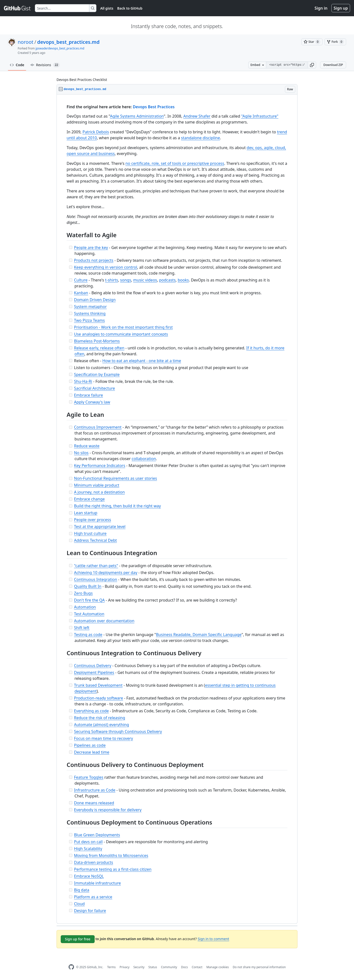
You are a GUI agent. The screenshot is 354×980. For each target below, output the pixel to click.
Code (17, 65)
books (183, 280)
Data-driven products (94, 862)
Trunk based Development (98, 685)
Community (169, 967)
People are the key (91, 248)
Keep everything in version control (106, 267)
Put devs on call (88, 842)
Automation (85, 607)
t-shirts (111, 280)
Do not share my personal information (259, 967)
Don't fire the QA (89, 600)
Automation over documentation (104, 621)
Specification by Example (97, 374)
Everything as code (91, 711)
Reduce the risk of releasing (100, 718)
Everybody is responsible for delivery (108, 810)
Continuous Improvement (98, 427)
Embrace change (89, 499)
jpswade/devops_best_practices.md (60, 48)
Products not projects (94, 260)
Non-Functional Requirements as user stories (116, 478)
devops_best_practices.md (68, 42)
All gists (107, 8)
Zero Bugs (83, 593)
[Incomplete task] (71, 247)
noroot (26, 42)
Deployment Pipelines (94, 672)
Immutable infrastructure (97, 883)
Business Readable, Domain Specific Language (199, 635)
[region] (177, 509)
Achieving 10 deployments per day (106, 573)
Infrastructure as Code (95, 790)
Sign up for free (78, 939)
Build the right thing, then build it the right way (118, 506)
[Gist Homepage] (17, 8)
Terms (111, 967)
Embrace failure (88, 395)
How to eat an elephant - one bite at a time (142, 361)
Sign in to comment (213, 939)
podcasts (167, 280)
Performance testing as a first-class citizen (113, 869)
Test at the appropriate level (100, 527)
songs (126, 280)
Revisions (45, 65)
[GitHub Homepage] (71, 967)
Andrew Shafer (197, 116)
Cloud (79, 904)
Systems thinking (90, 313)
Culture (81, 280)
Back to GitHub (130, 8)
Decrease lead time (92, 752)
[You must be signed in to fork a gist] (335, 42)
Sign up (341, 8)
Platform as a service (93, 897)
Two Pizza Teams (89, 320)
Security (139, 967)
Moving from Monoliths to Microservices (111, 856)
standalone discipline (200, 138)
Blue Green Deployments (97, 835)
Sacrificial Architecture (95, 388)
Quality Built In (88, 586)
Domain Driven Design (95, 300)
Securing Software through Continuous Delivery (118, 731)
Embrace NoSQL (89, 876)
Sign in (321, 8)
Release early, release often (99, 348)
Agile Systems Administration (137, 116)
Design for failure (90, 911)
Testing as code (88, 635)
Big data (82, 890)
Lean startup (86, 513)
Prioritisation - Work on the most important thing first (123, 327)
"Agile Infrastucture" (260, 116)
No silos (81, 453)
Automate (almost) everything (102, 725)
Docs (184, 967)
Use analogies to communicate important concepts (121, 334)
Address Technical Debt (95, 540)
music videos (145, 280)
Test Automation (89, 614)
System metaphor (90, 307)
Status (153, 967)
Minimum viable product (97, 485)
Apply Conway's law (92, 402)
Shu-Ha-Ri (83, 381)
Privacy (125, 967)
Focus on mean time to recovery (103, 738)
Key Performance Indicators (100, 466)
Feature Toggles (89, 777)
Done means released (94, 803)
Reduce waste (87, 446)
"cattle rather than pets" (96, 566)
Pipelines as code (90, 745)
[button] (312, 65)
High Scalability (88, 849)
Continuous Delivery (93, 666)
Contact (197, 967)
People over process (93, 520)
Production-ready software (99, 698)
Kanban (81, 293)
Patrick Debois (96, 132)
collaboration (144, 459)
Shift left (82, 628)
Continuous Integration (96, 579)
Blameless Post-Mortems (97, 341)
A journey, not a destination (99, 492)
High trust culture (90, 533)
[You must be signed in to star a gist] (312, 42)
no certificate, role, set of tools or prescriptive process (175, 163)
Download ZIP (333, 65)
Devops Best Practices (154, 107)
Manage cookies (217, 967)
